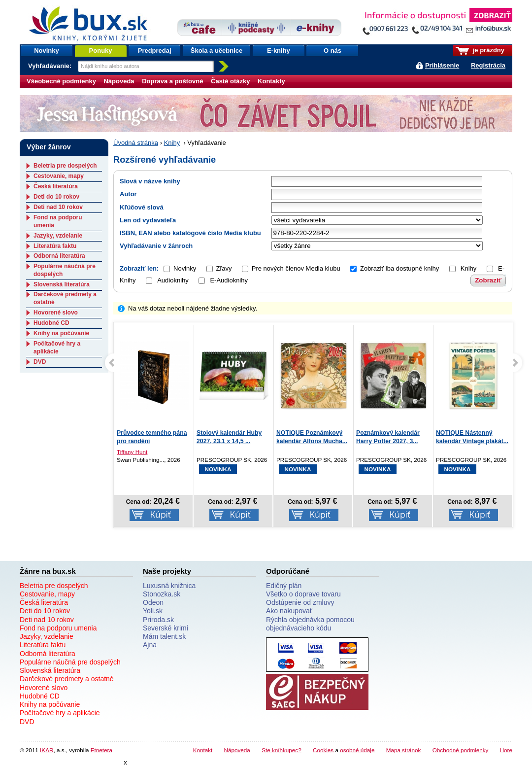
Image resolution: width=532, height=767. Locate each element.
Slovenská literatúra (62, 284)
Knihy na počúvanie (61, 333)
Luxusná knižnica (169, 586)
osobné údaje (357, 750)
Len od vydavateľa (148, 220)
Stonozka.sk (162, 594)
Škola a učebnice (217, 51)
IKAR (47, 750)
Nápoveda (119, 81)
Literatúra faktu (55, 246)
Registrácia (488, 65)
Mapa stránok (404, 750)
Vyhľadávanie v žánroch (156, 246)
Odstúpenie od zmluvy (300, 602)
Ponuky (101, 51)
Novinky (47, 51)
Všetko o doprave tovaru (303, 594)
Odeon (153, 602)
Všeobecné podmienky (61, 81)
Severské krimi (166, 628)
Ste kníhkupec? (282, 750)
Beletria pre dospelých (65, 166)
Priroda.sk (158, 620)
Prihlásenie (442, 65)
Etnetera (101, 750)
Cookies (323, 750)
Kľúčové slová (142, 207)
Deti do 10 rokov (56, 197)
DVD (40, 362)
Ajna (150, 645)
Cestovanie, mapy (59, 176)
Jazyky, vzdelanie (58, 236)
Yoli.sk (153, 611)
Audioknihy (167, 280)
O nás (332, 51)
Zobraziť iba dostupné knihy (399, 268)
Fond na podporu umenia (58, 628)
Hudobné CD (51, 323)
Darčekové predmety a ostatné (67, 679)
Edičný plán (284, 586)
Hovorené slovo (56, 313)
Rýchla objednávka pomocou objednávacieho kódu (310, 624)
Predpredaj (155, 51)
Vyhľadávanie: (51, 66)
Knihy (172, 143)
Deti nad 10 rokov (58, 207)
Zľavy (224, 268)
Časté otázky (230, 81)
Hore (506, 750)
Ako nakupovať (289, 611)
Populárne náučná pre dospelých (70, 662)
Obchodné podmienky (461, 750)
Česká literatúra (56, 186)
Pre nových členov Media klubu (296, 268)
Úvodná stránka (136, 143)
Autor (128, 194)
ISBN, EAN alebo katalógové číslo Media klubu (190, 233)
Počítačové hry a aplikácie (57, 348)
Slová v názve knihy (150, 181)
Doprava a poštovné (172, 81)
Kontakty (271, 81)
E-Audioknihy (223, 280)
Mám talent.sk (164, 636)
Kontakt (203, 750)
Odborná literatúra (59, 256)
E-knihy (279, 51)
